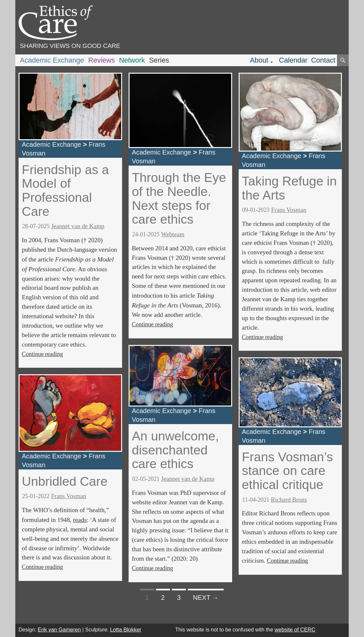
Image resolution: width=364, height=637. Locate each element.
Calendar (293, 60)
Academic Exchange (52, 60)
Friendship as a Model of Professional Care (65, 191)
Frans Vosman (69, 496)
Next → (206, 598)
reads (80, 520)
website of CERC (295, 630)
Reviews (102, 60)
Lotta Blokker (126, 630)
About (259, 60)
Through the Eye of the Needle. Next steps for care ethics (179, 198)
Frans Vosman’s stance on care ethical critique (287, 471)
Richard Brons (289, 500)
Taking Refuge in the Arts (289, 188)
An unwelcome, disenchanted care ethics (175, 450)
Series (159, 60)
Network (132, 60)
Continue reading (42, 354)
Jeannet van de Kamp (78, 226)
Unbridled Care (65, 481)
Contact (323, 60)
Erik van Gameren (59, 630)
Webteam (173, 234)
